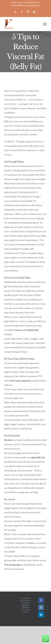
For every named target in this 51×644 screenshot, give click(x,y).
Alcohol (8, 440)
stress (31, 543)
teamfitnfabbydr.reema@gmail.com (26, 5)
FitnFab (27, 601)
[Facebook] (41, 600)
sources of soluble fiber (27, 330)
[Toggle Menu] (45, 24)
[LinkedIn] (41, 614)
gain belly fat (38, 457)
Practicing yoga (12, 565)
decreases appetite (21, 381)
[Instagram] (41, 607)
